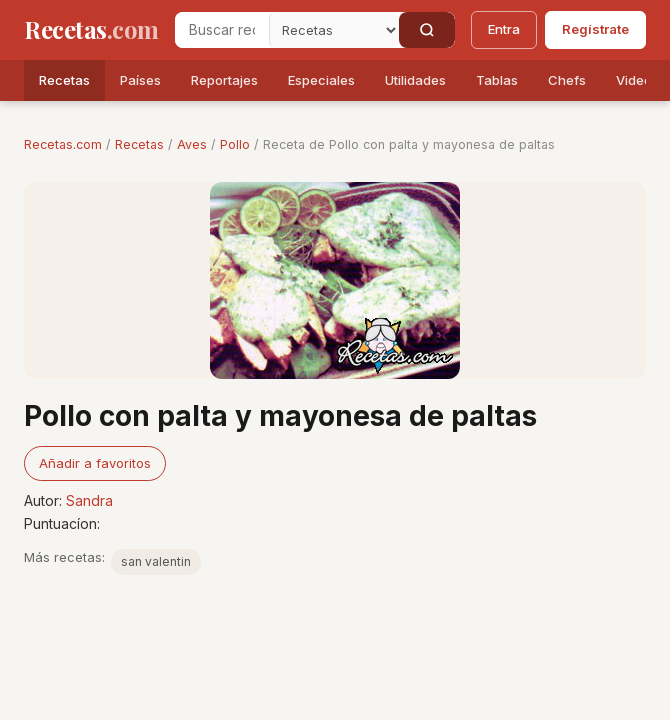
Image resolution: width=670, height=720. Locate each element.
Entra (504, 29)
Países (140, 80)
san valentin (156, 561)
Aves (192, 144)
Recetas (64, 80)
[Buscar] (427, 30)
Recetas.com (63, 144)
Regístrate (595, 29)
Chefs (567, 80)
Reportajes (224, 80)
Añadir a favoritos (95, 463)
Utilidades (415, 80)
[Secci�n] (334, 30)
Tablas (497, 80)
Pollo (235, 144)
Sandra (89, 500)
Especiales (321, 80)
